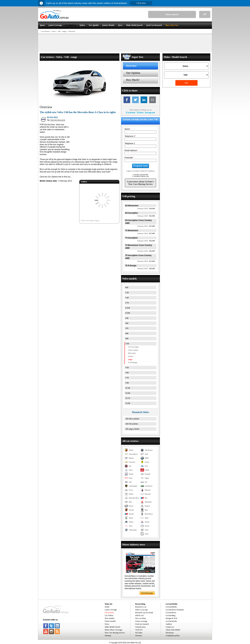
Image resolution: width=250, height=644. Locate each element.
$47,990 (146, 226)
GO (205, 14)
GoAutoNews (171, 613)
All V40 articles (132, 424)
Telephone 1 (130, 136)
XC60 (128, 393)
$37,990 (146, 233)
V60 (127, 373)
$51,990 (146, 261)
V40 (127, 344)
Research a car (141, 607)
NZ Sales (139, 633)
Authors (169, 624)
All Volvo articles (132, 419)
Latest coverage (111, 610)
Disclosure (170, 633)
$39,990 (146, 208)
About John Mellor (173, 630)
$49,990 (146, 268)
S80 (127, 333)
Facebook (131, 112)
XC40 (128, 388)
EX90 (128, 313)
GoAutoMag (171, 615)
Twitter (140, 112)
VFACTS (139, 630)
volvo (54, 31)
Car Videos (109, 615)
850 (127, 287)
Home (107, 607)
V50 (127, 368)
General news (140, 627)
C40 (127, 298)
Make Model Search (112, 627)
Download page (147, 593)
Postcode (129, 158)
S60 (127, 323)
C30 (127, 293)
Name (127, 129)
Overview (72, 31)
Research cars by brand (144, 613)
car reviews (46, 31)
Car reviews (109, 613)
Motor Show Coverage (113, 630)
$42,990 (146, 251)
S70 (127, 328)
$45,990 (146, 216)
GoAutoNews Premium (175, 610)
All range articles (132, 429)
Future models (110, 621)
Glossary (139, 636)
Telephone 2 (130, 143)
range (64, 31)
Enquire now (141, 166)
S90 (127, 339)
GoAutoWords (171, 621)
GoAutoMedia (171, 607)
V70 (127, 378)
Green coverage (141, 621)
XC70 (128, 398)
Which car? (140, 615)
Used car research (142, 624)
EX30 (128, 308)
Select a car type (142, 610)
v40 (59, 31)
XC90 (128, 403)
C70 (127, 303)
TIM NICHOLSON (58, 120)
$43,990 (146, 241)
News (107, 624)
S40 (127, 318)
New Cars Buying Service (115, 633)
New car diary (141, 618)
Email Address (131, 150)
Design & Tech (171, 618)
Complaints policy (173, 636)
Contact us (170, 627)
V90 (127, 383)
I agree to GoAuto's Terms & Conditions (140, 171)
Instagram (150, 112)
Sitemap (108, 636)
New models (110, 618)
